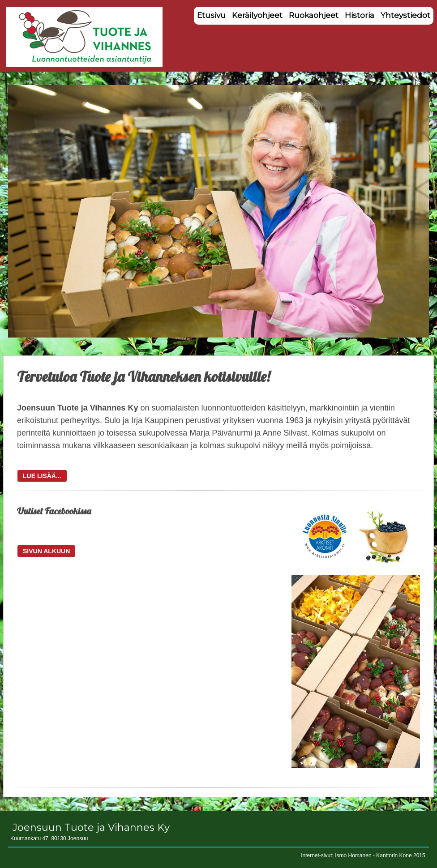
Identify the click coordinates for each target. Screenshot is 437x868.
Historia (360, 15)
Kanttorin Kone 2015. (401, 855)
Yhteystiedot (405, 15)
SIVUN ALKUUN (46, 551)
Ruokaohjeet (314, 15)
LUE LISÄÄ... (42, 476)
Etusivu (211, 15)
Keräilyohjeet (257, 15)
